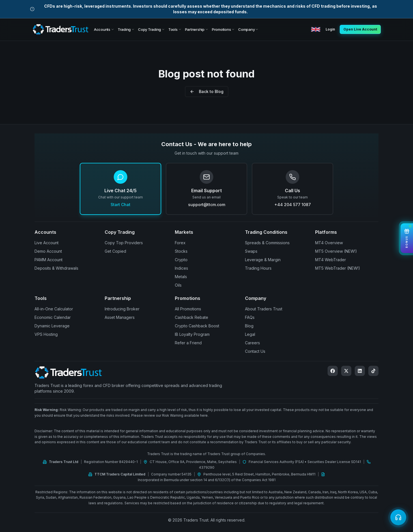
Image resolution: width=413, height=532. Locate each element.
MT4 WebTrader (331, 260)
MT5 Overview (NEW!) (336, 251)
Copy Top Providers (124, 243)
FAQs (250, 317)
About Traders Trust (264, 309)
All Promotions (188, 309)
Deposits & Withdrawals (56, 268)
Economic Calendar (53, 317)
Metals (181, 277)
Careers (252, 343)
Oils (178, 285)
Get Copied (115, 251)
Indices (181, 268)
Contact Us (255, 351)
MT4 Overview (329, 243)
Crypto (181, 260)
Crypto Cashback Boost (197, 326)
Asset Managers (120, 317)
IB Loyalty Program (192, 334)
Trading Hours (258, 268)
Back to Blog (207, 91)
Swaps (251, 251)
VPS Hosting (46, 334)
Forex (180, 243)
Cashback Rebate (192, 317)
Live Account (47, 243)
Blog (249, 326)
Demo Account (48, 251)
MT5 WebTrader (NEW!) (338, 268)
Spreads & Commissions (267, 243)
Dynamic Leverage (52, 326)
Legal (250, 334)
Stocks (181, 251)
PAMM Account (49, 260)
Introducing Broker (122, 309)
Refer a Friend (188, 343)
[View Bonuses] (407, 238)
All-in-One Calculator (54, 309)
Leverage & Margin (263, 260)
